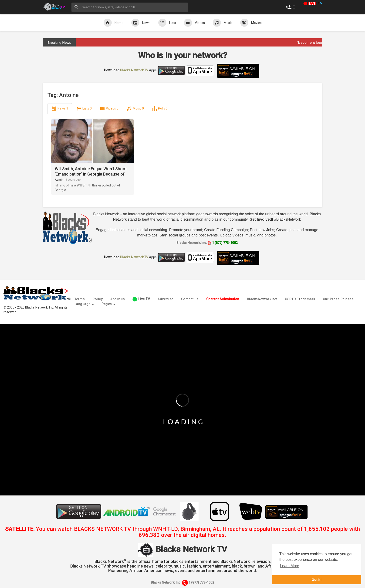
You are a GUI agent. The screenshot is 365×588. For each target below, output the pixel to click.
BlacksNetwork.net (262, 299)
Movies (251, 23)
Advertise (166, 299)
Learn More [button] (290, 566)
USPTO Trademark (300, 299)
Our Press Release (338, 299)
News (141, 23)
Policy (98, 299)
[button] (291, 7)
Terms (80, 299)
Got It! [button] (317, 580)
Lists (167, 23)
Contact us (190, 299)
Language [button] (84, 304)
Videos (194, 23)
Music (223, 23)
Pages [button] (108, 304)
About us (118, 299)
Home (113, 23)
